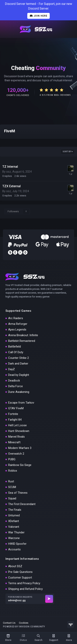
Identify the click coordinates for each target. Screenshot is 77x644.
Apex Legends (17, 330)
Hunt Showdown (19, 431)
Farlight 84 (15, 420)
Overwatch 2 (16, 454)
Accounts (14, 549)
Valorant (14, 527)
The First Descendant (22, 504)
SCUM (12, 487)
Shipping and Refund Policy (25, 589)
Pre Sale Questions (20, 572)
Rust (11, 481)
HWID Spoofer (17, 544)
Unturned (14, 515)
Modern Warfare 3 (20, 448)
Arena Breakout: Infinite (23, 335)
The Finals (15, 510)
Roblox (13, 471)
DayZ (12, 369)
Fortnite (13, 414)
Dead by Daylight (19, 375)
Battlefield (15, 347)
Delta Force (15, 386)
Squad (12, 498)
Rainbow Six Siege (20, 465)
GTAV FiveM (16, 408)
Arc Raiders (16, 318)
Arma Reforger (18, 324)
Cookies (24, 623)
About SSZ (15, 566)
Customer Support (20, 578)
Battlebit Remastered (22, 341)
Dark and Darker (18, 364)
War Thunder (16, 532)
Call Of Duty (16, 352)
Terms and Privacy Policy (24, 583)
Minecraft (14, 442)
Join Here (38, 16)
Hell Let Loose (17, 425)
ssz (9, 172)
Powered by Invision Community (24, 627)
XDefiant (14, 521)
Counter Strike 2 (19, 358)
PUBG (12, 459)
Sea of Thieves (18, 493)
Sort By (68, 152)
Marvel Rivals (16, 437)
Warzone (14, 538)
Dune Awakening (19, 392)
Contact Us (9, 623)
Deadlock (14, 381)
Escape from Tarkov (21, 403)
